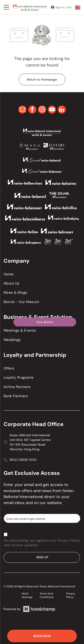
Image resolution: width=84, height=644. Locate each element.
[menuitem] (42, 274)
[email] (22, 110)
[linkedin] (62, 110)
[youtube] (52, 110)
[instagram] (42, 110)
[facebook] (32, 110)
